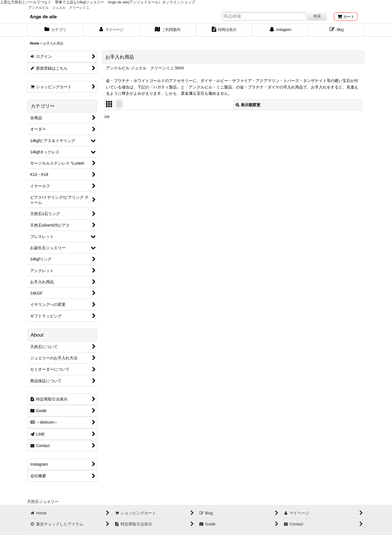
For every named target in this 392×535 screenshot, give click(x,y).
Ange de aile (43, 17)
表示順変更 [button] (248, 105)
